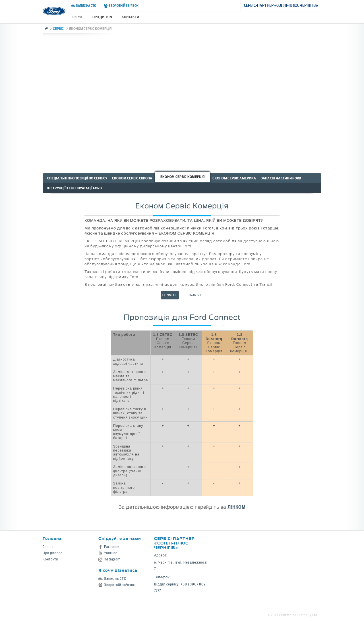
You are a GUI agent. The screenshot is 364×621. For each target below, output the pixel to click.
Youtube (108, 553)
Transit (195, 295)
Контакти (130, 17)
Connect (170, 295)
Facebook (109, 547)
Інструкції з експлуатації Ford (75, 188)
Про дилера (103, 17)
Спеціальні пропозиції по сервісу (77, 178)
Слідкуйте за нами (120, 538)
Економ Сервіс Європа (132, 178)
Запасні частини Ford (281, 178)
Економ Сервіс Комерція (183, 177)
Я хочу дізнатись (118, 570)
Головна (52, 538)
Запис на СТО (84, 6)
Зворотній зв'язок (121, 6)
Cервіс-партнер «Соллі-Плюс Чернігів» (174, 543)
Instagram (109, 559)
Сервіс (78, 17)
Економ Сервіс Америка (234, 178)
